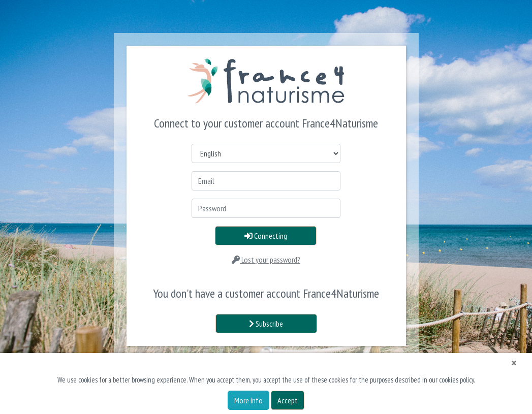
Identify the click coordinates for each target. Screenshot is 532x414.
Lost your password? (266, 260)
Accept (288, 400)
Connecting (266, 236)
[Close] (514, 363)
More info (248, 400)
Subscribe (266, 324)
